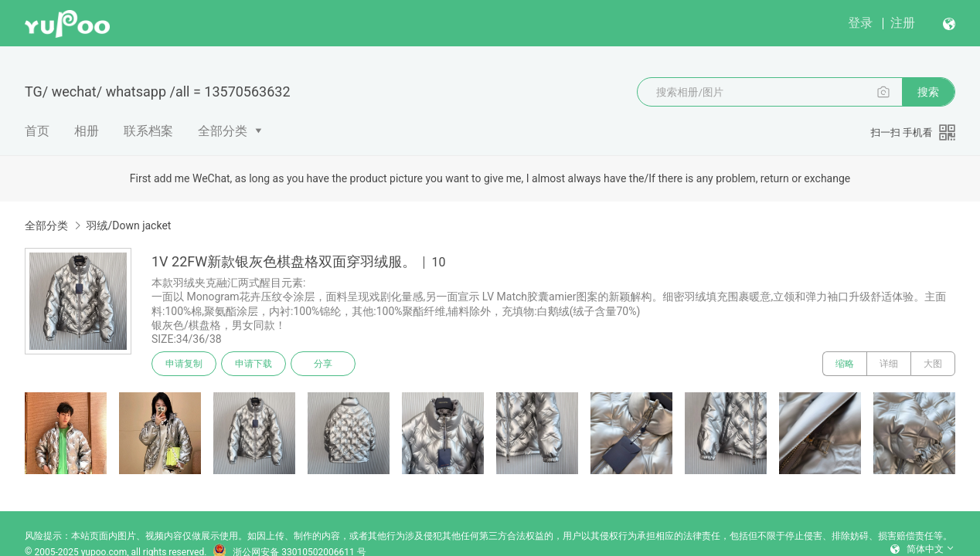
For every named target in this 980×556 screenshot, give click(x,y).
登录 (860, 23)
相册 (87, 131)
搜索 (928, 92)
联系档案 (148, 131)
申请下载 (254, 364)
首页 (37, 131)
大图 (933, 364)
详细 (889, 364)
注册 (903, 23)
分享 (323, 364)
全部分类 (223, 131)
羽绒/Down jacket (128, 225)
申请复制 (184, 364)
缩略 (845, 364)
